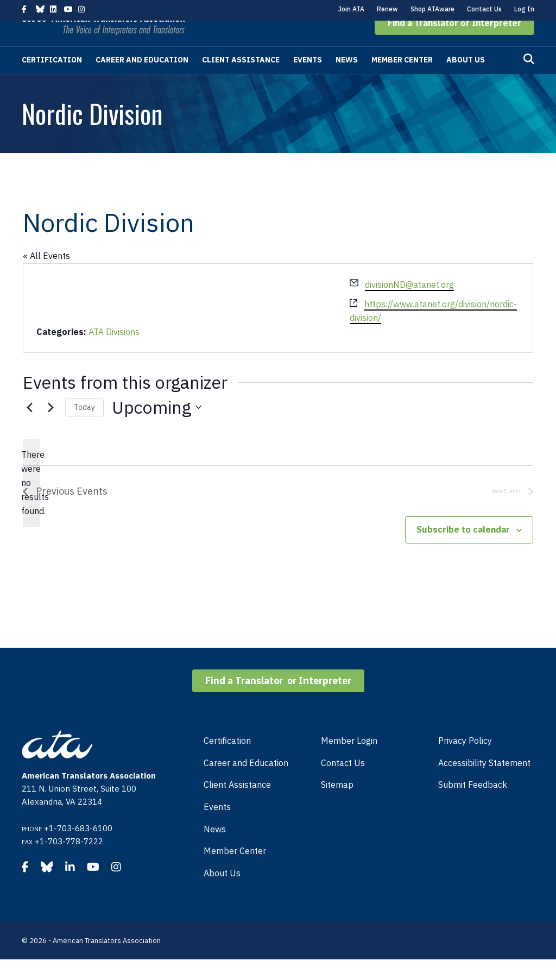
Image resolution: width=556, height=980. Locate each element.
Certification (52, 80)
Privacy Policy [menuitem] (465, 761)
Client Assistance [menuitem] (237, 805)
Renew (387, 9)
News (347, 80)
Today (84, 428)
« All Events (46, 276)
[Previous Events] (29, 428)
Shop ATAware (432, 9)
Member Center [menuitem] (235, 871)
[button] (454, 43)
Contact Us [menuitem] (343, 783)
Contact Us (484, 9)
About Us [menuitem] (222, 894)
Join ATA (351, 9)
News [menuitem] (215, 850)
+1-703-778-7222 (69, 862)
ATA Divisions (114, 352)
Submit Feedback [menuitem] (473, 805)
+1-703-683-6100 (78, 849)
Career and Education (142, 80)
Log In (524, 9)
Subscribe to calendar (463, 550)
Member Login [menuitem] (349, 761)
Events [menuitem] (217, 827)
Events (308, 80)
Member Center (402, 80)
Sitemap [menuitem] (337, 805)
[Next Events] (50, 428)
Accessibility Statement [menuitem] (484, 783)
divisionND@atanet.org (409, 305)
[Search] (529, 80)
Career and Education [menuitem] (246, 783)
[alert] (31, 504)
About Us (466, 80)
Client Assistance (241, 80)
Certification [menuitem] (227, 761)
